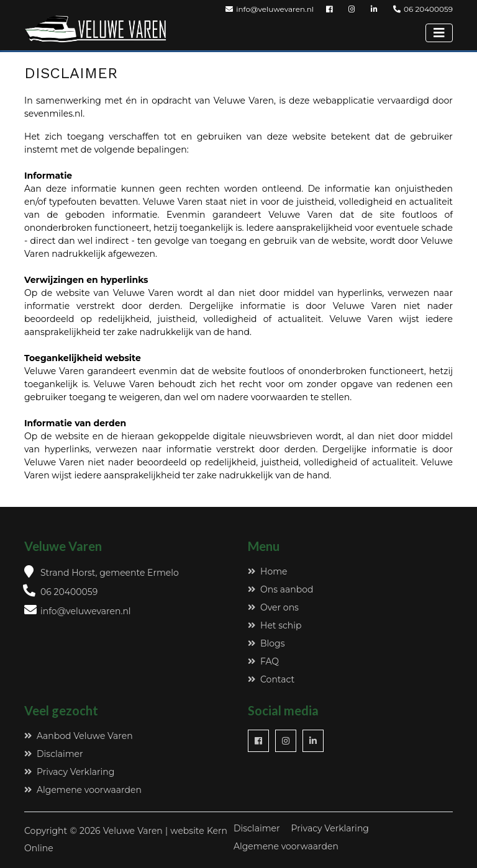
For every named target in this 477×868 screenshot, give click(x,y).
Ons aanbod (280, 589)
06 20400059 (423, 9)
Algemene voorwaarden (83, 790)
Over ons (273, 607)
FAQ (263, 661)
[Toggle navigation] (439, 33)
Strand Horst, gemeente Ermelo (110, 573)
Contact (271, 679)
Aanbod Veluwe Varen (79, 736)
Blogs (266, 643)
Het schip (275, 625)
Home (267, 571)
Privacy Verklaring (69, 772)
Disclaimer (54, 754)
